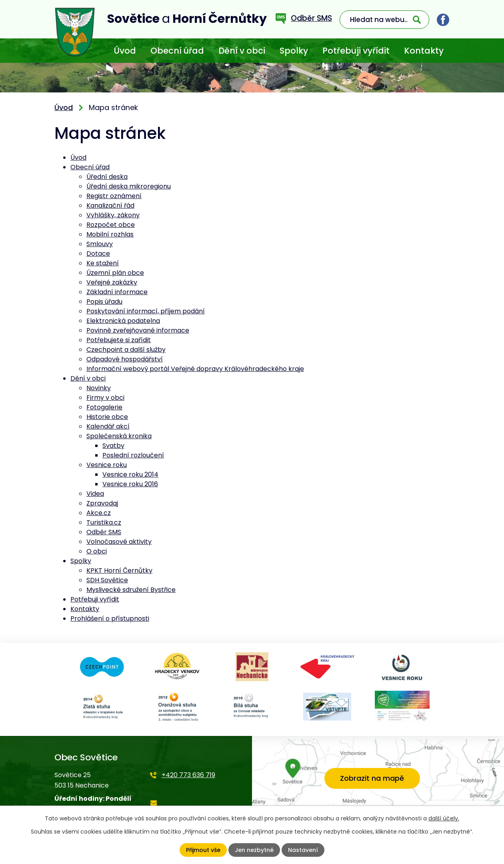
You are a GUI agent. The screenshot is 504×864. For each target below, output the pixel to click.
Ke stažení (103, 263)
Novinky (99, 388)
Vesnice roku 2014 (130, 474)
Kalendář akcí (108, 426)
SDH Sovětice (107, 580)
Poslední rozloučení (133, 455)
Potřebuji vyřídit (356, 51)
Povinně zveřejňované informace (138, 330)
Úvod (125, 51)
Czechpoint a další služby (126, 350)
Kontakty (424, 51)
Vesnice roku (107, 465)
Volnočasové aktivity (119, 542)
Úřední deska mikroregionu (129, 186)
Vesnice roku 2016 (130, 484)
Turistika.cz (104, 522)
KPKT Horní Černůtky (119, 570)
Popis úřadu (104, 302)
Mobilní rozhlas (110, 234)
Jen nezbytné (254, 850)
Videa (95, 494)
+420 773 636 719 (188, 775)
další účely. (444, 818)
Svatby (113, 446)
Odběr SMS (104, 532)
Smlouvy (100, 244)
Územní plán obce (115, 273)
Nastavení (303, 850)
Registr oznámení (114, 196)
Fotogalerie (104, 407)
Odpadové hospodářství (125, 359)
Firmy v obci (105, 398)
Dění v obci (242, 51)
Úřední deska (107, 177)
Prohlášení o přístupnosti (110, 618)
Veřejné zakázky (112, 282)
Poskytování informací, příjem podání (146, 311)
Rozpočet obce (111, 225)
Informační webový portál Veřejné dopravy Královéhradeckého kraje (195, 369)
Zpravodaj (102, 503)
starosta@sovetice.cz (184, 808)
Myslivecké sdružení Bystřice (131, 590)
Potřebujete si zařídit (119, 340)
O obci (97, 551)
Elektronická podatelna (123, 321)
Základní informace (117, 292)
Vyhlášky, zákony (113, 215)
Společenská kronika (119, 436)
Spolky (294, 51)
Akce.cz (99, 513)
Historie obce (107, 417)
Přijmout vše (203, 850)
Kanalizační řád (110, 205)
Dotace (98, 254)
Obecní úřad (177, 51)
